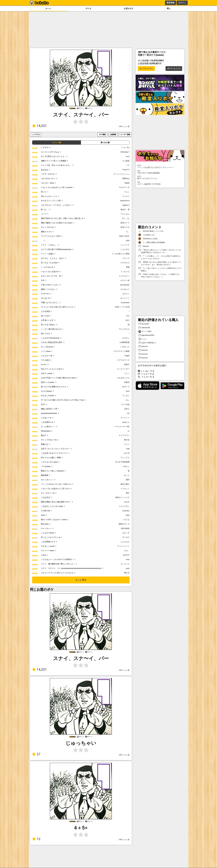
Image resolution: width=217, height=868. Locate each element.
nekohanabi (144, 328)
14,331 (39, 126)
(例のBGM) (125, 528)
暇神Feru (126, 178)
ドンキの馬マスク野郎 (121, 254)
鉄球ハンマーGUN (122, 307)
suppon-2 (126, 205)
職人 (169, 9)
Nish (128, 240)
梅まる (127, 573)
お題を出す (129, 9)
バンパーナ (125, 245)
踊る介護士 (125, 484)
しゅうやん (125, 249)
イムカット (125, 489)
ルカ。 (127, 551)
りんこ (127, 192)
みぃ (128, 400)
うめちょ (126, 466)
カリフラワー (124, 435)
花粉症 (127, 382)
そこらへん (125, 564)
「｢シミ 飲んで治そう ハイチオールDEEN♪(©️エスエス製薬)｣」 (160, 269)
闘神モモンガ (124, 524)
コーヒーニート (123, 546)
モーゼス (126, 537)
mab (128, 449)
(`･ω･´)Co (126, 147)
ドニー (127, 444)
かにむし (126, 338)
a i (129, 431)
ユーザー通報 (125, 134)
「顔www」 (144, 246)
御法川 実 (125, 209)
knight (127, 356)
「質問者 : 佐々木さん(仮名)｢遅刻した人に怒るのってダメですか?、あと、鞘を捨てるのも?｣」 (160, 263)
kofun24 (143, 347)
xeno (128, 391)
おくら (127, 475)
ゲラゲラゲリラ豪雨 (121, 351)
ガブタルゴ (125, 263)
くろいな (126, 520)
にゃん (142, 339)
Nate (128, 515)
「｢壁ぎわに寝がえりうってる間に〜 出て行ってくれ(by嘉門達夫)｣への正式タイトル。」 (160, 251)
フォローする (146, 374)
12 (36, 839)
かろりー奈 (125, 280)
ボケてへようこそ (174, 69)
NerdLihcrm (125, 201)
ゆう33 (127, 453)
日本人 (127, 409)
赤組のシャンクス (122, 497)
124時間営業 (124, 342)
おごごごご (125, 298)
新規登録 (170, 3)
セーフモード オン (146, 69)
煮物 (128, 267)
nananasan (125, 303)
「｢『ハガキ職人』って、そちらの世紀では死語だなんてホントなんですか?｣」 (159, 257)
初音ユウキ (125, 227)
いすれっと (125, 347)
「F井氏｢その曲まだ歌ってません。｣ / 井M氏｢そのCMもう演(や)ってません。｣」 (159, 275)
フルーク (126, 258)
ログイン (182, 3)
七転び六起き (124, 236)
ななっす (126, 533)
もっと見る (81, 580)
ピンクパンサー (123, 369)
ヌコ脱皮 (126, 161)
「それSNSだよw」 (147, 235)
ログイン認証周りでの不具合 (160, 183)
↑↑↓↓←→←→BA (122, 427)
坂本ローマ (125, 223)
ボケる (88, 9)
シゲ (128, 165)
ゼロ (128, 316)
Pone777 (126, 170)
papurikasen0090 (146, 335)
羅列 (128, 480)
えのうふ (126, 294)
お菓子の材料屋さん (147, 343)
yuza (128, 568)
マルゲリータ (124, 187)
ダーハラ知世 (145, 331)
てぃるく (126, 396)
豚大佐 (127, 440)
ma (128, 413)
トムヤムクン (124, 276)
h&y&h (127, 183)
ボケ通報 (102, 134)
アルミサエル (124, 329)
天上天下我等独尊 (122, 462)
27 (36, 754)
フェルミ (126, 196)
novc (128, 156)
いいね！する (146, 371)
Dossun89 (144, 324)
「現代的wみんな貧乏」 (149, 239)
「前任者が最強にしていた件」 (152, 231)
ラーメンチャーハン (121, 174)
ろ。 (128, 232)
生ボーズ (126, 387)
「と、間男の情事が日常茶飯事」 (152, 243)
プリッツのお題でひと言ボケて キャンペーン (160, 166)
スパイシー (125, 418)
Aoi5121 (126, 555)
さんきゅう (125, 289)
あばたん (126, 422)
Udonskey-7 (125, 152)
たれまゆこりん (123, 378)
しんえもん (125, 542)
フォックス (125, 458)
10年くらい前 (124, 126)
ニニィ (127, 373)
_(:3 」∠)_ (126, 218)
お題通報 (113, 134)
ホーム (48, 9)
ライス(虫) (125, 404)
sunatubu (126, 511)
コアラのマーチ (123, 360)
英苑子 (127, 365)
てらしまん (125, 214)
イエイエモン (124, 506)
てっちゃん (125, 272)
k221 (128, 320)
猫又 (128, 493)
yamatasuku (125, 285)
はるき (127, 502)
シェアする (36, 134)
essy (128, 559)
